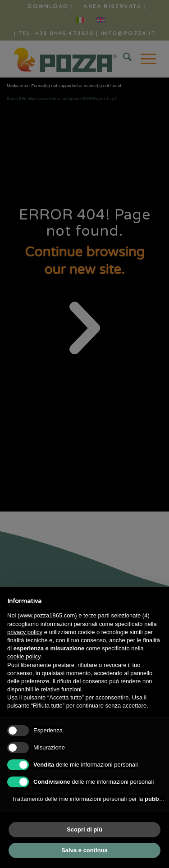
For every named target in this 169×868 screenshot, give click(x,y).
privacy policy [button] (25, 632)
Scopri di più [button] (84, 829)
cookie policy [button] (24, 656)
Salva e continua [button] (84, 850)
